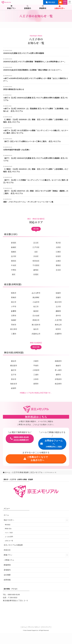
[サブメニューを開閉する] (67, 520)
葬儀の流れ (8, 529)
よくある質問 (9, 537)
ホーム (6, 515)
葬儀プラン (36, 555)
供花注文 (7, 550)
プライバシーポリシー (34, 627)
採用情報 (7, 580)
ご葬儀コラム (9, 560)
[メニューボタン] (70, 2)
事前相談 (8, 525)
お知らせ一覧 (9, 541)
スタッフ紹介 (9, 533)
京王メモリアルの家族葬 (13, 545)
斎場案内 (7, 570)
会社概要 (7, 575)
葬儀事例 (7, 565)
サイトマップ (46, 627)
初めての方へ (36, 520)
